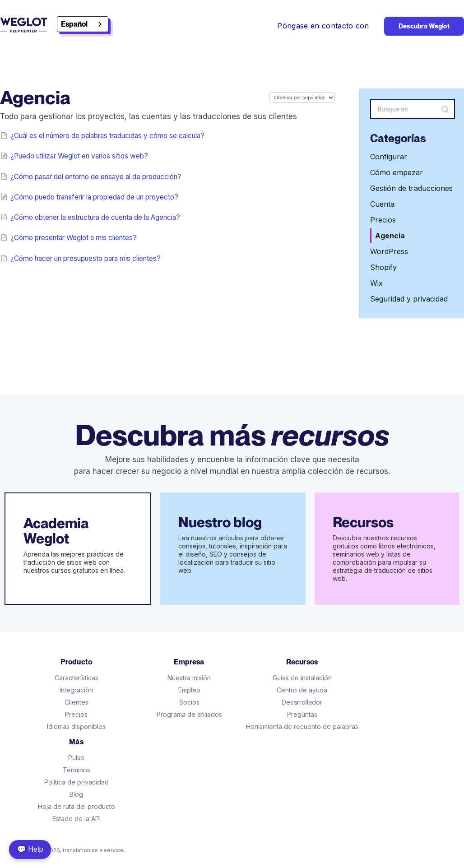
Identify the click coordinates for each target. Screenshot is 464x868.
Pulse (76, 758)
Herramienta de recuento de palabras (302, 726)
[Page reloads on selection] (302, 97)
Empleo (189, 690)
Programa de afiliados (189, 714)
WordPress (389, 251)
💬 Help (30, 849)
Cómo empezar (397, 172)
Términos (77, 770)
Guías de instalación (302, 678)
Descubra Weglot (424, 26)
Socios (189, 702)
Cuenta (382, 204)
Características (77, 678)
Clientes (77, 702)
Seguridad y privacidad (409, 299)
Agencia (390, 236)
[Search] (413, 109)
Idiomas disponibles (76, 726)
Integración (76, 690)
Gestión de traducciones (411, 188)
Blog (76, 794)
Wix (376, 283)
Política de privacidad (77, 782)
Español (74, 24)
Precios (383, 220)
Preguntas (302, 714)
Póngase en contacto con (323, 26)
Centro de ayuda (302, 690)
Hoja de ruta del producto (77, 806)
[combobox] (83, 24)
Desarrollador (302, 702)
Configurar (389, 157)
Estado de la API (77, 819)
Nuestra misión (189, 678)
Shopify (383, 267)
